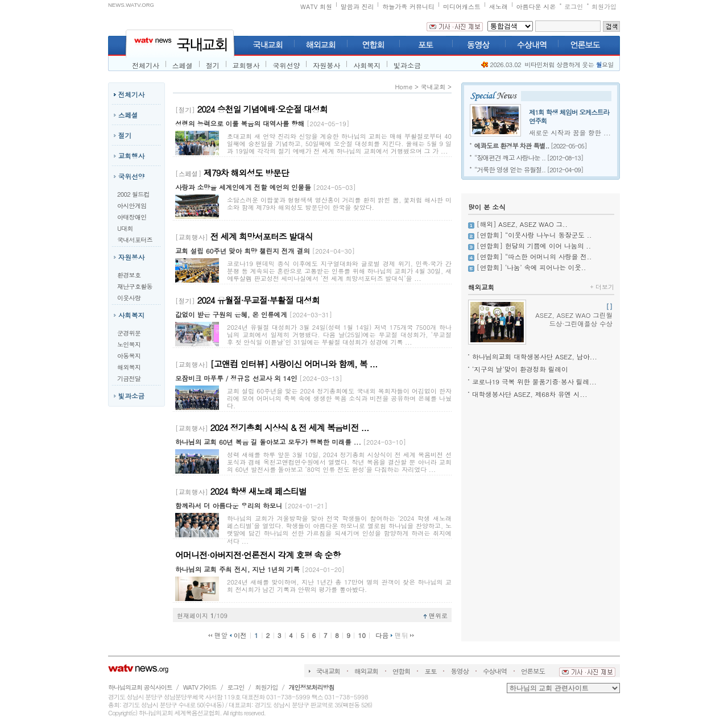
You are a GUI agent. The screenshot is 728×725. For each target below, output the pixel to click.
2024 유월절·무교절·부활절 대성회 (258, 300)
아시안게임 (132, 206)
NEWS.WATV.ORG (131, 5)
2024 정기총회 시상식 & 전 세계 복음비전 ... (290, 427)
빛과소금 (407, 65)
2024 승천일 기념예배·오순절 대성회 (262, 109)
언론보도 (533, 671)
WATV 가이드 (200, 687)
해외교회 (481, 287)
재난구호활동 (135, 286)
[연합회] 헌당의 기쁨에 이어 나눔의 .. (534, 246)
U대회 (125, 228)
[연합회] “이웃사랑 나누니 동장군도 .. (534, 235)
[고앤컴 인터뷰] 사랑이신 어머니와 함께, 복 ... (294, 364)
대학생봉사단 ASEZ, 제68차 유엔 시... (530, 394)
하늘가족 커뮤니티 (408, 7)
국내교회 (433, 87)
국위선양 (286, 65)
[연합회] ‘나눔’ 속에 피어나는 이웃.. (531, 267)
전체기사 (146, 65)
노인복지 (129, 344)
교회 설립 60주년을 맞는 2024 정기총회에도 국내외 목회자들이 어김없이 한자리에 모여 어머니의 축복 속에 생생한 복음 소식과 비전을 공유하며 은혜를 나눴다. (339, 398)
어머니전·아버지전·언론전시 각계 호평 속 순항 (258, 555)
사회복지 (367, 65)
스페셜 (183, 65)
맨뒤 (404, 635)
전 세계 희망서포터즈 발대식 (262, 236)
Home (404, 87)
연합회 (402, 671)
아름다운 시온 (536, 7)
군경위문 (129, 333)
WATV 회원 (316, 7)
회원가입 (604, 7)
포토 (430, 671)
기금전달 (129, 378)
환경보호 (129, 275)
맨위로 (436, 616)
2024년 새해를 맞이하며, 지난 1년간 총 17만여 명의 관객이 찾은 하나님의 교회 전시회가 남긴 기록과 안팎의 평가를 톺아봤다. (339, 586)
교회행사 (246, 65)
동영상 (460, 671)
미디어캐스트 (462, 7)
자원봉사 (326, 65)
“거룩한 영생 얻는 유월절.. (510, 169)
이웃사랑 (129, 298)
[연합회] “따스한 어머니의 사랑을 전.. (534, 256)
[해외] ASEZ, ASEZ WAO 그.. (522, 224)
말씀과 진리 (357, 7)
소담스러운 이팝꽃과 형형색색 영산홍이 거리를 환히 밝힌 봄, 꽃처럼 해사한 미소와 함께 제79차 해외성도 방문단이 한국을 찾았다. (339, 204)
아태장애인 (132, 217)
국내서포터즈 (135, 240)
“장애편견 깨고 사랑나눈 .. (510, 158)
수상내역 (495, 671)
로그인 (574, 7)
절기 (213, 65)
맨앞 (218, 635)
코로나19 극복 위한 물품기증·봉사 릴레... (534, 382)
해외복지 (129, 367)
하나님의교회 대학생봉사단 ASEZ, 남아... (535, 357)
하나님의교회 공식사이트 (140, 687)
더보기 (602, 287)
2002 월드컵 (133, 194)
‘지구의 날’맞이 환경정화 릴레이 (520, 369)
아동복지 (129, 356)
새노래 (499, 7)
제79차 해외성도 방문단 (246, 173)
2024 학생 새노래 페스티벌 (258, 491)
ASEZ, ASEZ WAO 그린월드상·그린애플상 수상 (574, 315)
